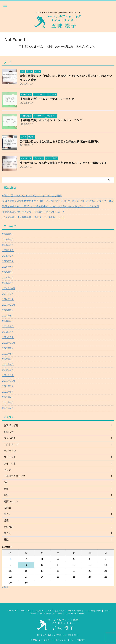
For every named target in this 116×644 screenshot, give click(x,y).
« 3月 (5, 587)
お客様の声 (60, 611)
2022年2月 (8, 370)
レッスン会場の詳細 (93, 611)
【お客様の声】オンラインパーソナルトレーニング (51, 120)
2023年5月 (8, 327)
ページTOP (12, 611)
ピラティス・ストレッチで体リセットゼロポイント (58, 635)
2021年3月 (8, 403)
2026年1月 (8, 245)
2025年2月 (8, 278)
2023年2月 (8, 337)
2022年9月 (8, 348)
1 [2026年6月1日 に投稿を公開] (10, 559)
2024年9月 (8, 294)
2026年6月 (8, 234)
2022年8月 (8, 354)
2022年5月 (8, 365)
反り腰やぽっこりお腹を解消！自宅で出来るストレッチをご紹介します (63, 163)
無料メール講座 (74, 611)
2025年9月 (8, 250)
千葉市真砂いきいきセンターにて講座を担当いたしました (34, 212)
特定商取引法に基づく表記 (51, 614)
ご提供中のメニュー (43, 611)
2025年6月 (8, 256)
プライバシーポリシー (75, 614)
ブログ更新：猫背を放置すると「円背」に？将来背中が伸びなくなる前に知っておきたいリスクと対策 (58, 201)
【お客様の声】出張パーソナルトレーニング (47, 99)
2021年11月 (9, 381)
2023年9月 (8, 310)
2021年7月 (8, 386)
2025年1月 (8, 283)
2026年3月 (8, 240)
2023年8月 (8, 316)
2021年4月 (8, 397)
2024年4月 (8, 299)
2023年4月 (8, 332)
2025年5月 (8, 261)
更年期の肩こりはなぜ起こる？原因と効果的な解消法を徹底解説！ (60, 142)
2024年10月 (9, 288)
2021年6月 (8, 392)
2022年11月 (9, 343)
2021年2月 (8, 408)
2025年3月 (8, 272)
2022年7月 (8, 359)
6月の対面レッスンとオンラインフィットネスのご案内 (32, 196)
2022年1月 (8, 375)
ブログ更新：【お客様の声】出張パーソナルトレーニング (34, 217)
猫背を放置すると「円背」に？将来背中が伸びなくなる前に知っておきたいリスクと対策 (51, 206)
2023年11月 (9, 305)
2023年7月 (8, 321)
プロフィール (26, 611)
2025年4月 (8, 267)
